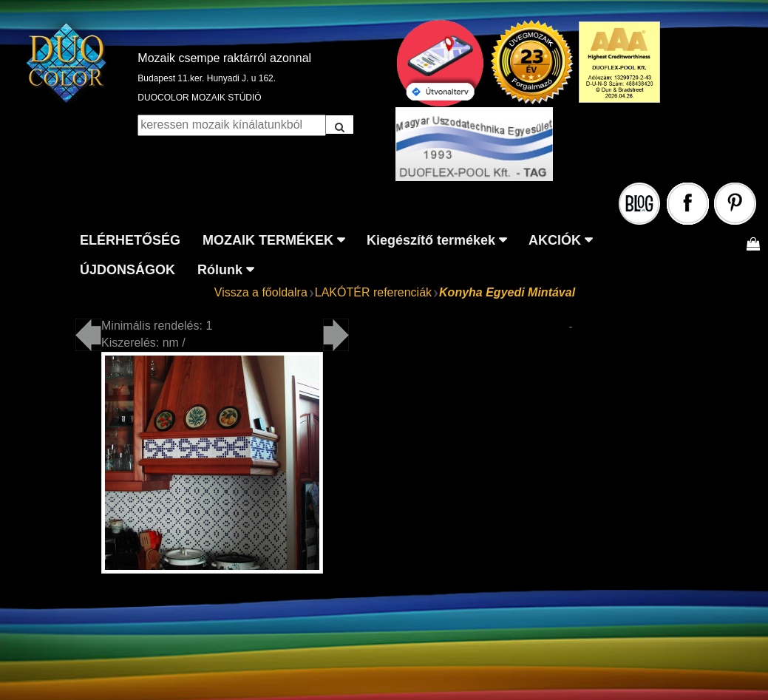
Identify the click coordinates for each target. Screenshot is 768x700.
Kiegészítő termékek (431, 240)
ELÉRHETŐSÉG (130, 240)
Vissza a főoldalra (261, 292)
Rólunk (220, 270)
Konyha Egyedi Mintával (507, 292)
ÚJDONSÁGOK (128, 270)
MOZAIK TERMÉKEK (268, 240)
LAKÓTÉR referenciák (373, 292)
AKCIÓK (555, 240)
